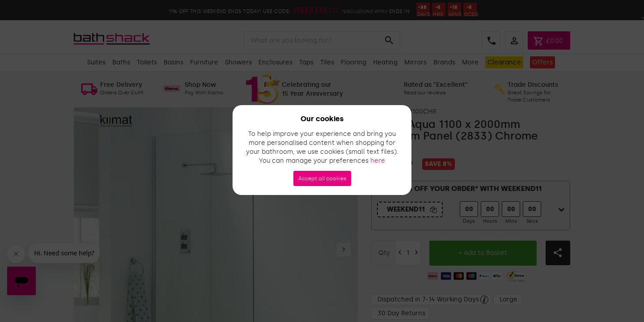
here (378, 161)
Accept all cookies (322, 178)
